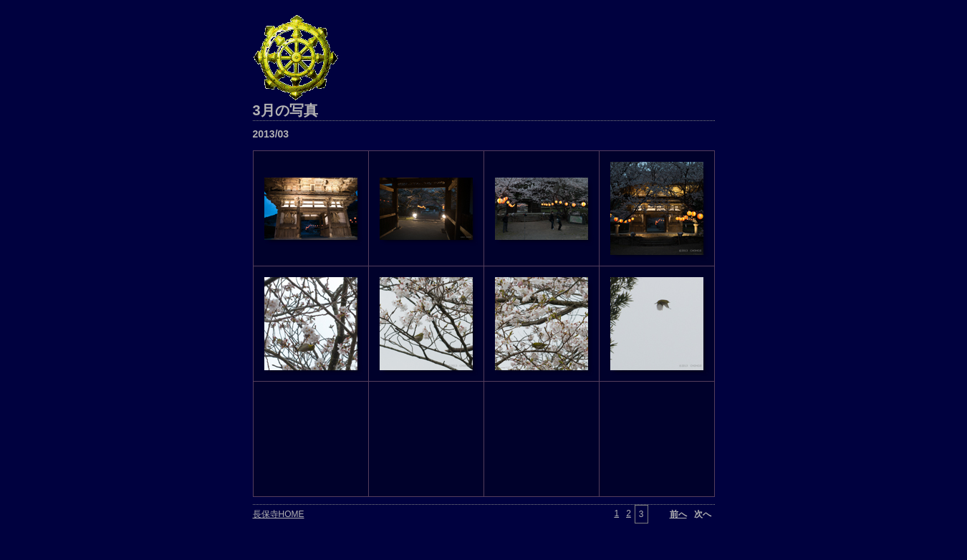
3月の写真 (285, 110)
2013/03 (271, 134)
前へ (678, 514)
